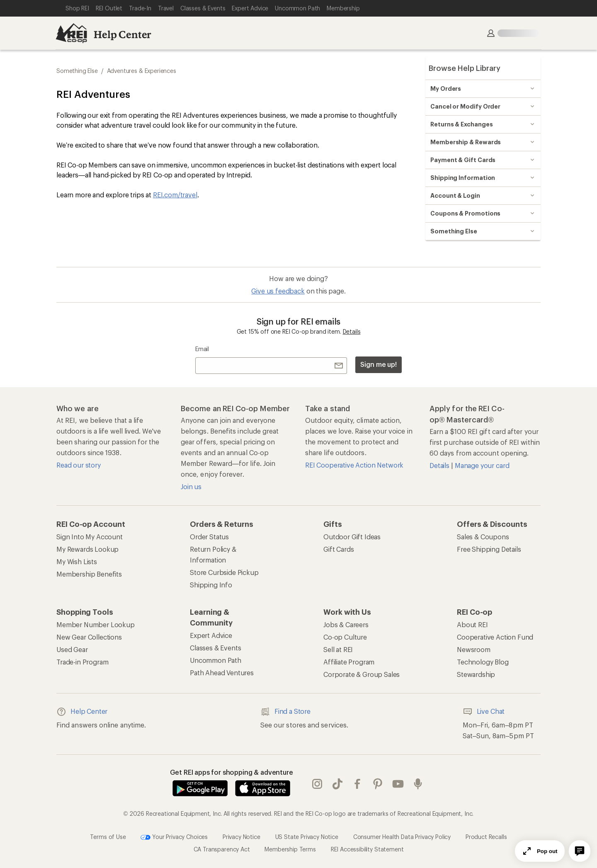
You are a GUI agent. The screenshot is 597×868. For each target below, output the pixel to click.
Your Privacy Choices (174, 837)
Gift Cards (339, 549)
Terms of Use (108, 837)
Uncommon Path (216, 660)
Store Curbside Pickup (224, 572)
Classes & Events (215, 648)
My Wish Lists (77, 561)
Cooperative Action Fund (495, 637)
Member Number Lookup (96, 624)
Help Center (123, 34)
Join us (191, 486)
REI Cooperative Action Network (354, 465)
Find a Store (285, 712)
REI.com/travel (175, 195)
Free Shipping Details (489, 549)
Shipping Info (211, 585)
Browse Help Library (465, 68)
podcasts (418, 784)
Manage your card (482, 465)
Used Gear (72, 649)
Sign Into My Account (90, 537)
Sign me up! (379, 364)
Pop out (540, 851)
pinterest (378, 784)
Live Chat (484, 712)
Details (352, 331)
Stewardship (476, 674)
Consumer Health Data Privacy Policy (402, 837)
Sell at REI (338, 649)
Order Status (209, 537)
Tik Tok (337, 784)
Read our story (79, 465)
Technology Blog (483, 662)
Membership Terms (290, 849)
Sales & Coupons (483, 537)
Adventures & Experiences (142, 71)
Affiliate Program (349, 662)
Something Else (77, 71)
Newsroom (474, 649)
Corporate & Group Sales (362, 674)
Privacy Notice (241, 837)
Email (202, 349)
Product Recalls (486, 837)
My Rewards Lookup (87, 549)
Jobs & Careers (346, 624)
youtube (398, 784)
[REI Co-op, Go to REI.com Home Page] (71, 33)
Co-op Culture (345, 637)
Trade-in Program (82, 662)
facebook (357, 784)
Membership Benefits (89, 574)
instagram (317, 784)
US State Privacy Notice (307, 837)
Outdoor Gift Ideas (352, 537)
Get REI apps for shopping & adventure (232, 772)
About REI (472, 624)
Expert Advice (211, 635)
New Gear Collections (89, 637)
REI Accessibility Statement (367, 849)
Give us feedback (278, 291)
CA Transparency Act (222, 849)
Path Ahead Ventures (222, 673)
